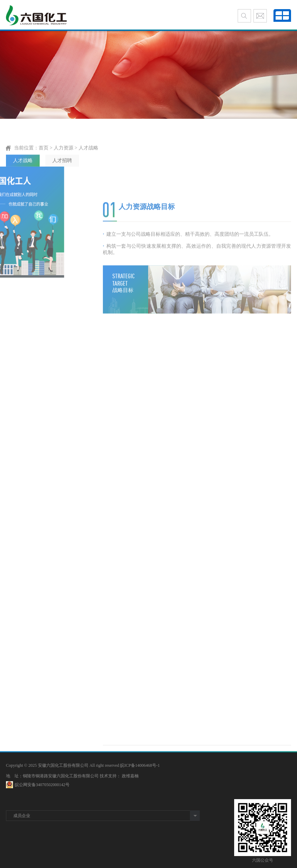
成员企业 (22, 816)
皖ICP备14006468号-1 (140, 765)
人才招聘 (62, 175)
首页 (44, 163)
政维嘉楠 (130, 776)
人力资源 (64, 163)
